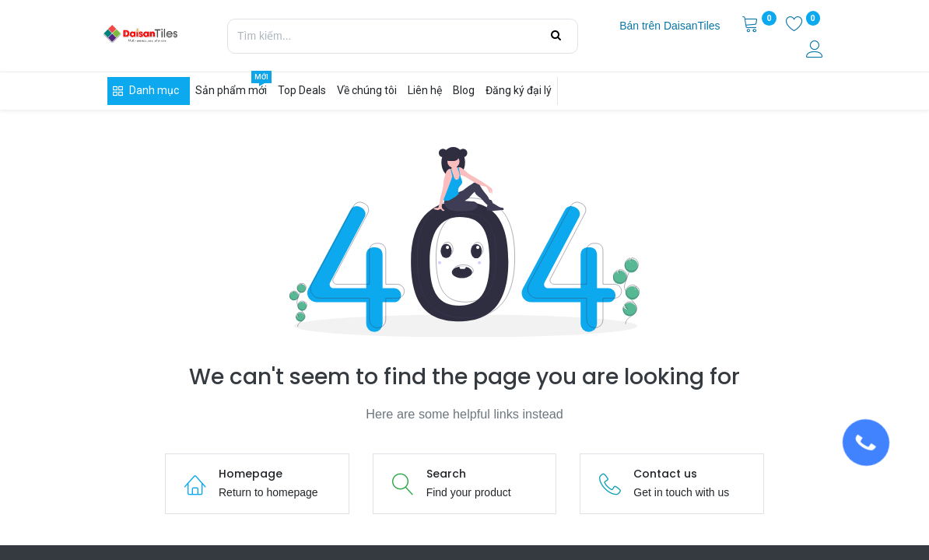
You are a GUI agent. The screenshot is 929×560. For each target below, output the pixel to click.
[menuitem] (670, 26)
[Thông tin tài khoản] (816, 51)
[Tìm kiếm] (556, 36)
